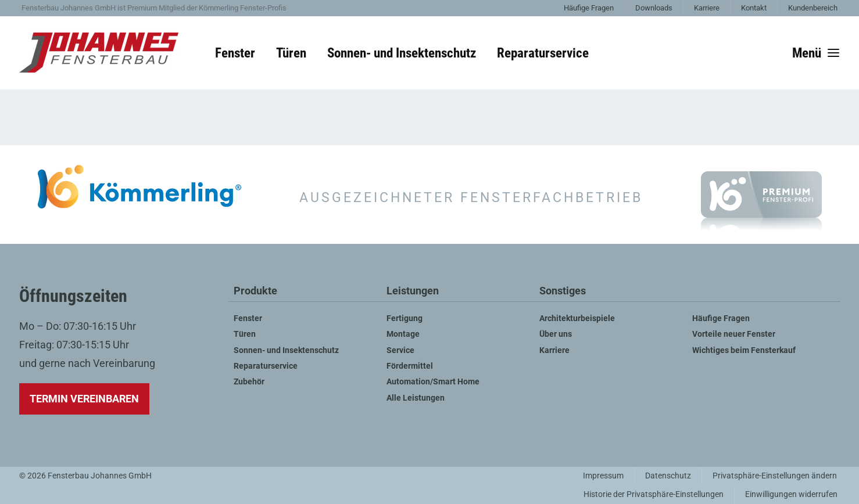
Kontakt (754, 8)
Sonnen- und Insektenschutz (402, 53)
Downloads (654, 8)
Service (400, 350)
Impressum (603, 476)
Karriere (707, 8)
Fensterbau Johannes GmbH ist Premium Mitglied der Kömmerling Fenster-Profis (154, 8)
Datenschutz (668, 476)
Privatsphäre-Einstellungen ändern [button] (775, 476)
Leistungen (413, 291)
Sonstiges (563, 291)
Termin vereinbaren (84, 399)
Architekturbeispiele (577, 318)
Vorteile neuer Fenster (734, 334)
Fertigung (405, 318)
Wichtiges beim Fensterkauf (744, 350)
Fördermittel (410, 366)
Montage (403, 334)
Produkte (255, 291)
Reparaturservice (543, 53)
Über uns (556, 334)
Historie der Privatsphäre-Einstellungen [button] (654, 494)
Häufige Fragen (589, 8)
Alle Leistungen (416, 398)
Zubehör (249, 382)
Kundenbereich (813, 8)
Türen (291, 53)
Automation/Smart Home (433, 382)
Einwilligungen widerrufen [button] (791, 494)
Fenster (235, 53)
